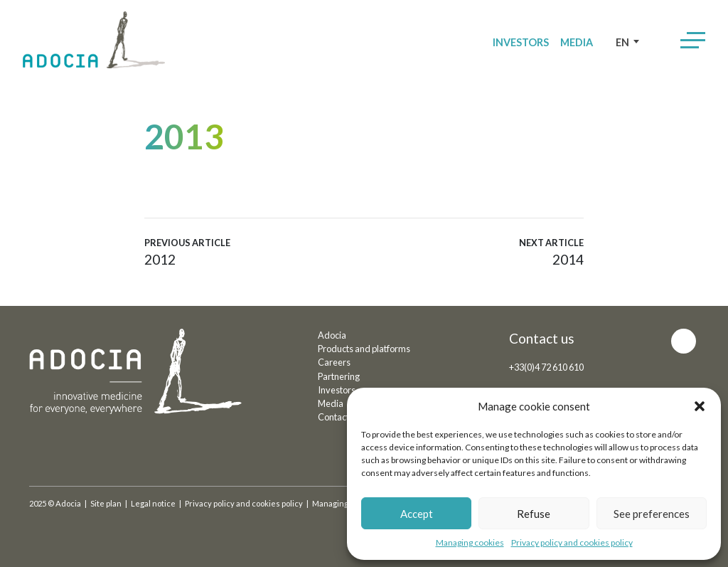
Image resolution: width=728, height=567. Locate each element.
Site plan (106, 503)
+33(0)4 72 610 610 (546, 367)
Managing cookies (470, 542)
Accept (417, 514)
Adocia (332, 335)
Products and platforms (364, 349)
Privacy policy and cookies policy (572, 542)
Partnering (339, 376)
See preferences (652, 514)
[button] (700, 406)
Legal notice (153, 503)
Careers (334, 362)
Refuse (534, 514)
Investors (521, 42)
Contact (333, 417)
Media (577, 42)
